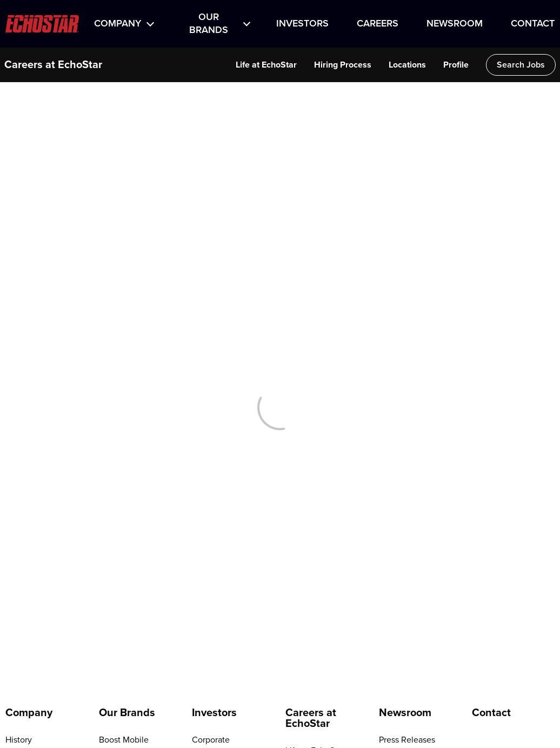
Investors (302, 24)
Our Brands (209, 24)
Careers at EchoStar (53, 65)
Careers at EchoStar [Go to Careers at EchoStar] (311, 718)
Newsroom (455, 24)
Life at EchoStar (266, 65)
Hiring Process (343, 65)
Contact (533, 24)
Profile (456, 65)
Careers (378, 24)
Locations (407, 65)
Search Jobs (521, 65)
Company (118, 24)
